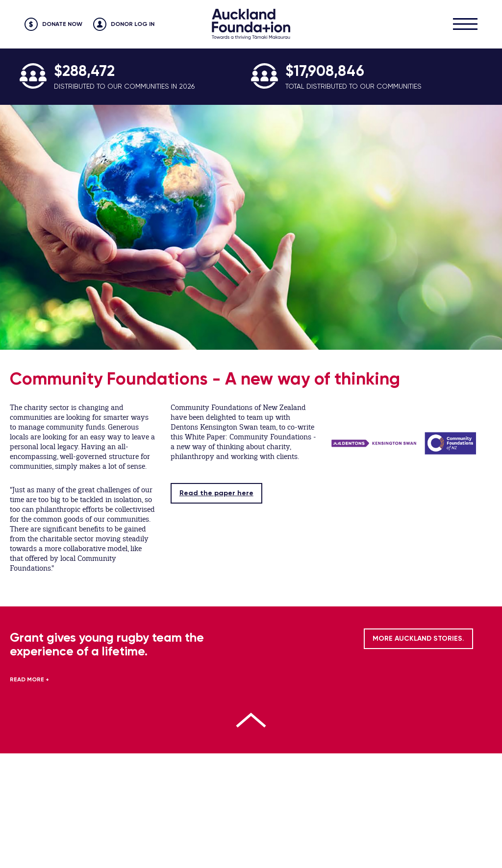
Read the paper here (216, 493)
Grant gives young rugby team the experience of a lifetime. (107, 644)
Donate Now (62, 24)
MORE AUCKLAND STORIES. (418, 639)
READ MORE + (29, 679)
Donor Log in (133, 24)
